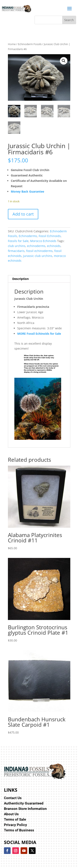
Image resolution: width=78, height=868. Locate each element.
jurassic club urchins (38, 256)
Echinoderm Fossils (30, 44)
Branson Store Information (25, 809)
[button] (64, 61)
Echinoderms (28, 236)
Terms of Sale (15, 819)
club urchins (17, 246)
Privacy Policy (15, 825)
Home (12, 44)
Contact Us (13, 798)
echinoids (54, 246)
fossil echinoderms (39, 251)
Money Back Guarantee (27, 191)
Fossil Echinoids (50, 236)
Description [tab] (20, 279)
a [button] (69, 9)
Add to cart (23, 214)
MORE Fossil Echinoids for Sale (39, 334)
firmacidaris (16, 251)
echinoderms (36, 246)
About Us (11, 814)
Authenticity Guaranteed (24, 803)
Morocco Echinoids (43, 241)
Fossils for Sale (18, 241)
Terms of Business (19, 830)
